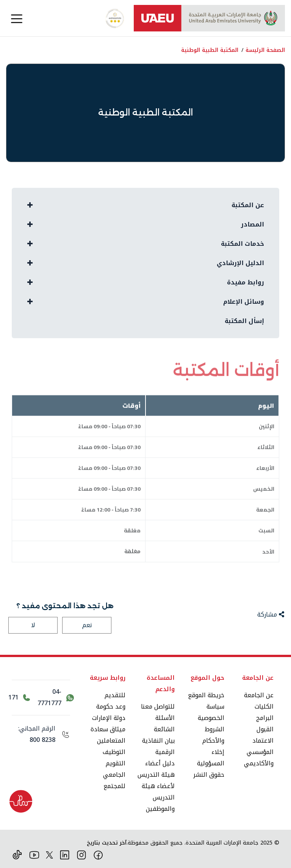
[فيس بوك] (98, 854)
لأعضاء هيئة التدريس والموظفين (158, 797)
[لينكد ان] (65, 854)
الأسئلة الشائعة (164, 724)
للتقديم (115, 695)
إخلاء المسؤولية (211, 758)
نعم (87, 625)
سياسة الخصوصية (211, 712)
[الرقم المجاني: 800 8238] (41, 734)
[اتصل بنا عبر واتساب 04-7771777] (56, 698)
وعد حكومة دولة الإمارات (109, 712)
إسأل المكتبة (244, 321)
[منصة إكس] (49, 854)
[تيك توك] (17, 854)
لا (33, 625)
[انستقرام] (82, 854)
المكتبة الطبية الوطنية (210, 50)
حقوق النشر (209, 775)
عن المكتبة (248, 205)
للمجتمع (114, 786)
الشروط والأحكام (213, 735)
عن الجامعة (259, 695)
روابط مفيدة (246, 282)
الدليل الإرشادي (240, 263)
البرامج (265, 718)
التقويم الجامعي (114, 769)
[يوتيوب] (34, 854)
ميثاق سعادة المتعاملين (108, 735)
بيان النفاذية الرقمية (158, 746)
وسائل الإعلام (244, 302)
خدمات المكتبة (242, 244)
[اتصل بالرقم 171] (19, 698)
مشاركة (271, 614)
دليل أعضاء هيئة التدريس (156, 769)
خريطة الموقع (206, 695)
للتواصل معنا (158, 706)
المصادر (253, 224)
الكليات (264, 706)
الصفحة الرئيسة (265, 50)
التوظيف (114, 752)
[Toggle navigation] (17, 18)
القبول (265, 729)
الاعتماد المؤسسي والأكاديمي (259, 752)
